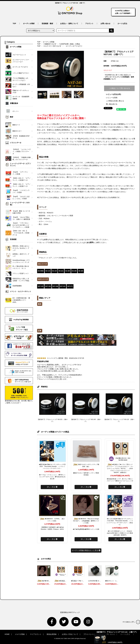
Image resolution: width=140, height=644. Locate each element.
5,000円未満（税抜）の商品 (70, 44)
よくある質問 (88, 242)
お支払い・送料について (69, 23)
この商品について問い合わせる (119, 88)
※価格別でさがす (50, 44)
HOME (7, 634)
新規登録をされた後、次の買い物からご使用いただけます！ (19, 395)
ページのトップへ (131, 622)
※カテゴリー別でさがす (52, 46)
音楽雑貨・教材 (47, 23)
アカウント (89, 23)
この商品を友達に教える (115, 101)
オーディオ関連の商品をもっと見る (86, 550)
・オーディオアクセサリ (73, 46)
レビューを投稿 (112, 98)
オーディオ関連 (49, 42)
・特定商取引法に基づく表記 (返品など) (117, 75)
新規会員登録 (52, 634)
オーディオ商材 (29, 23)
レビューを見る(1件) (113, 94)
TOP (14, 23)
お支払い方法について (70, 634)
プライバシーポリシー (92, 634)
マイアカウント (36, 634)
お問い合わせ (105, 23)
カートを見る (122, 23)
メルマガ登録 (20, 634)
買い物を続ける (112, 104)
